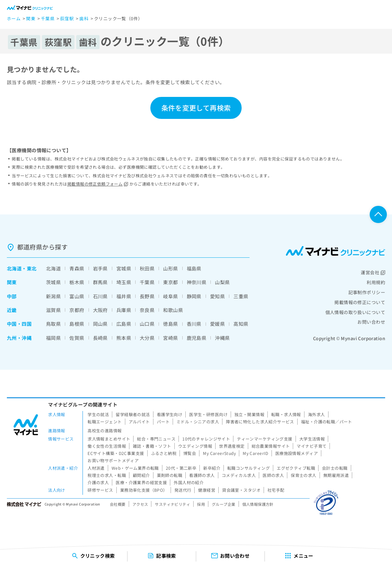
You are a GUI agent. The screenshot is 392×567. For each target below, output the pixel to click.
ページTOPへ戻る (378, 214)
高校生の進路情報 (105, 430)
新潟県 (53, 296)
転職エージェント (105, 421)
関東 (12, 282)
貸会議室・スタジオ (241, 490)
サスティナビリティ (172, 504)
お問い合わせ (371, 322)
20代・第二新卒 (181, 468)
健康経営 (207, 490)
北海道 (14, 268)
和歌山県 (173, 310)
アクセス (140, 504)
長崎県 (100, 338)
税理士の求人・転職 (107, 475)
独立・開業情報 (249, 414)
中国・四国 (19, 324)
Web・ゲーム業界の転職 (135, 468)
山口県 (147, 324)
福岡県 (53, 338)
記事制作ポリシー (367, 292)
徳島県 (170, 324)
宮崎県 (170, 338)
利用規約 (376, 282)
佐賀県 (77, 338)
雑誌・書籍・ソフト (152, 446)
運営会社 (373, 272)
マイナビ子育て (312, 446)
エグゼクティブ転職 (296, 468)
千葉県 (147, 282)
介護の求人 (98, 482)
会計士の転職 (335, 468)
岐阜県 (170, 296)
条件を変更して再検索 (196, 108)
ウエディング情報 (195, 446)
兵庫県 (124, 310)
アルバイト (139, 421)
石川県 (100, 296)
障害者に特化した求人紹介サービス (260, 421)
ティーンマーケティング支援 (264, 439)
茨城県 (53, 282)
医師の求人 (273, 475)
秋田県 (147, 268)
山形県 (170, 268)
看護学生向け (170, 414)
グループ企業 (224, 504)
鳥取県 (53, 324)
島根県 (77, 324)
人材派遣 (96, 468)
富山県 (77, 296)
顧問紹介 (141, 475)
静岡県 (194, 296)
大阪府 (100, 310)
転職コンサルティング (249, 468)
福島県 (194, 268)
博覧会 (190, 453)
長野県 (147, 296)
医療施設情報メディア (297, 453)
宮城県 (124, 268)
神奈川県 (197, 282)
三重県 (241, 296)
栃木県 (77, 282)
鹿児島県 (197, 338)
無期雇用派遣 (336, 475)
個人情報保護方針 (258, 504)
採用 (201, 504)
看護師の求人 (202, 475)
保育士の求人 (304, 475)
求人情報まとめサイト (109, 439)
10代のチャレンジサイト (206, 439)
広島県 (124, 324)
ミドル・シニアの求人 (198, 421)
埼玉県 (124, 282)
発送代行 (183, 490)
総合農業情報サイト (271, 446)
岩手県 (100, 268)
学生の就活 (98, 414)
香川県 (194, 324)
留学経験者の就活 (133, 414)
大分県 (147, 338)
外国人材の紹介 (189, 482)
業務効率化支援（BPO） (144, 490)
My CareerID (256, 453)
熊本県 (124, 338)
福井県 (124, 296)
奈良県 (147, 310)
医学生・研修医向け (208, 414)
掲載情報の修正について (360, 302)
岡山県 (100, 324)
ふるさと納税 (164, 453)
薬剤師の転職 (170, 475)
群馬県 (100, 282)
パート (163, 421)
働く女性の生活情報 (107, 446)
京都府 (77, 310)
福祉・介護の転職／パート (327, 421)
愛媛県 (217, 324)
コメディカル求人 (239, 475)
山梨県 (222, 282)
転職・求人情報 (286, 414)
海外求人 (316, 414)
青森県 (77, 268)
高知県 (241, 324)
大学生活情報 (312, 439)
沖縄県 (222, 338)
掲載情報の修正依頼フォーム (98, 184)
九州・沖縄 (19, 338)
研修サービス (100, 490)
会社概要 (118, 504)
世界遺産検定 (232, 446)
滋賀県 (53, 310)
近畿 (12, 310)
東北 (32, 268)
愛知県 (217, 296)
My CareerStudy (219, 453)
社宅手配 (276, 490)
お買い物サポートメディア (113, 460)
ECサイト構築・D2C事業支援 (116, 453)
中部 (12, 296)
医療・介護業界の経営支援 (141, 482)
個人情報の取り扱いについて (355, 312)
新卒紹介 (212, 468)
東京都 (170, 282)
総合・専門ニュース (156, 439)
